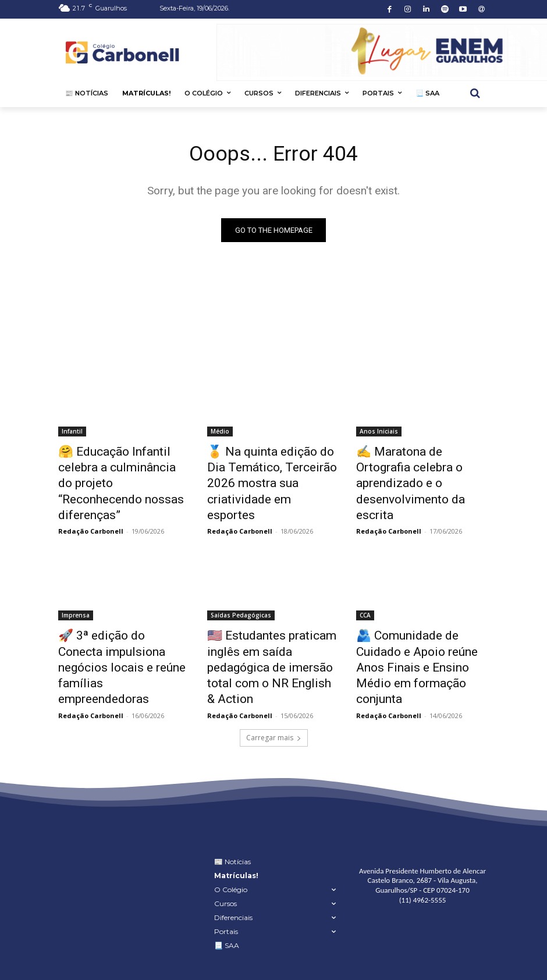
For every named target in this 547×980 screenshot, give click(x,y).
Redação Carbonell (91, 505)
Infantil (72, 433)
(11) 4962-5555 (423, 846)
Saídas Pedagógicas (241, 589)
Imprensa (76, 589)
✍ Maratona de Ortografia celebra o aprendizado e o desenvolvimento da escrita (417, 465)
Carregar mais (274, 683)
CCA (365, 589)
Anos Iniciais (379, 433)
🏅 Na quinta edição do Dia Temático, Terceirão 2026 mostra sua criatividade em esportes (267, 471)
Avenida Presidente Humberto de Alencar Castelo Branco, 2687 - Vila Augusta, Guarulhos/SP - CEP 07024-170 (422, 827)
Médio (220, 433)
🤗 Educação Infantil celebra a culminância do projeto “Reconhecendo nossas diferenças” (125, 471)
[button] (475, 93)
